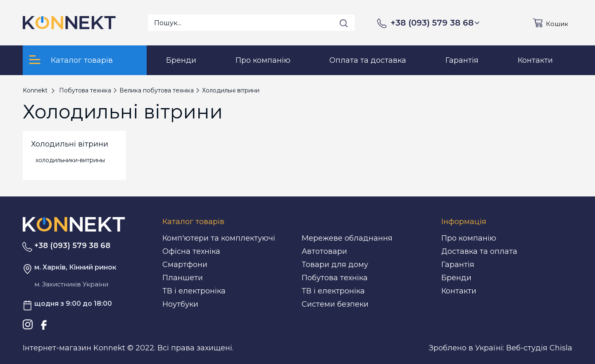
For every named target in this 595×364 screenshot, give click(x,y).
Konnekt (35, 90)
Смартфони (185, 265)
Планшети (183, 278)
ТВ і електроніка (194, 291)
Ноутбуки (180, 304)
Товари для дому (335, 265)
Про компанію (469, 238)
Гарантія (458, 265)
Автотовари (324, 251)
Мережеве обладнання (347, 238)
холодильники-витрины (70, 160)
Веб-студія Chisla (539, 348)
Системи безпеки (335, 304)
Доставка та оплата (479, 251)
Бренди (456, 278)
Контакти (459, 291)
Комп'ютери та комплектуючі (219, 238)
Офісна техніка (191, 251)
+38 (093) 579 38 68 (435, 23)
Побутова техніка (335, 278)
